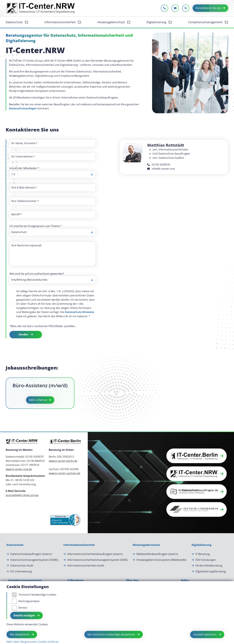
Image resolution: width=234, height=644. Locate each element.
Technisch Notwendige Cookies (37, 595)
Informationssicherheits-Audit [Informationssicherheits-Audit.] (86, 566)
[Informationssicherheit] (79, 545)
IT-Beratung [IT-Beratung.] (203, 554)
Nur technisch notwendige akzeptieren (112, 634)
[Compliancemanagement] (25, 580)
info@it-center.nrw (161, 169)
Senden (24, 334)
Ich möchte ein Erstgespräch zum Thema (36, 226)
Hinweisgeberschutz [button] (111, 22)
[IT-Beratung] (75, 580)
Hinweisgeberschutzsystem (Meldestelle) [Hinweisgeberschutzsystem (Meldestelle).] (161, 560)
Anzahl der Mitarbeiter (24, 168)
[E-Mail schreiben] (175, 8)
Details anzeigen (25, 615)
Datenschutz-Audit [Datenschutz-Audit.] (22, 566)
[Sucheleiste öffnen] (186, 8)
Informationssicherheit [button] (60, 22)
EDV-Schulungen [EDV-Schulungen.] (206, 560)
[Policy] (185, 580)
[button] (197, 456)
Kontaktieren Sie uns (208, 8)
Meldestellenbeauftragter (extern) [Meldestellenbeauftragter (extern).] (157, 554)
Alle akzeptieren (20, 634)
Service (23, 608)
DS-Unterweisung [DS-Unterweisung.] (21, 571)
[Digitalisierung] (201, 545)
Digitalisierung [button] (157, 22)
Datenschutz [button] (15, 22)
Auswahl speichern (205, 634)
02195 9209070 (159, 165)
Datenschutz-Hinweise (79, 312)
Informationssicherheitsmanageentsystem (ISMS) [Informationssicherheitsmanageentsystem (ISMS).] (97, 560)
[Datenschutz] (15, 545)
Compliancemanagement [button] (206, 22)
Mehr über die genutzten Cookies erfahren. (33, 642)
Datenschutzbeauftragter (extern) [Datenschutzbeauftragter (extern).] (31, 554)
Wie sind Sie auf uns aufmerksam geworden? (37, 274)
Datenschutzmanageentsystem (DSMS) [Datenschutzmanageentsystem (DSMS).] (34, 560)
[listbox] (52, 174)
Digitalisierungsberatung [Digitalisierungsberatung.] (211, 571)
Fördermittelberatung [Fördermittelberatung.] (209, 566)
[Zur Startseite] (41, 8)
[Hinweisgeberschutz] (146, 545)
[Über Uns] (132, 580)
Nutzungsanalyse (29, 601)
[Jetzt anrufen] (165, 8)
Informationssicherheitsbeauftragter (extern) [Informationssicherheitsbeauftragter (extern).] (95, 554)
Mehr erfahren (38, 400)
